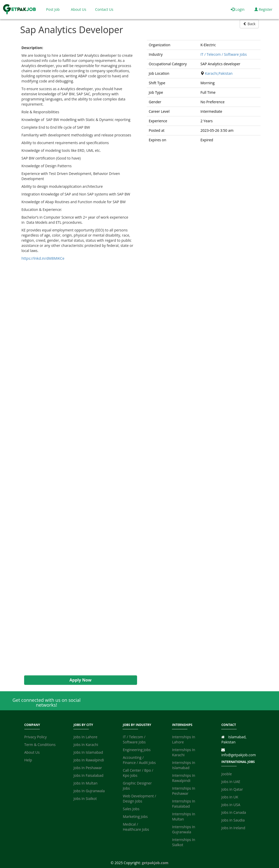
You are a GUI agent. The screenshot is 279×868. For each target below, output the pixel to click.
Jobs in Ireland (233, 828)
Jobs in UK (230, 797)
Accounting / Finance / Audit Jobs (139, 760)
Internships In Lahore (184, 739)
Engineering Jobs (137, 750)
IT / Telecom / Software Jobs (224, 54)
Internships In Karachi (184, 752)
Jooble (227, 774)
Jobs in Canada (234, 812)
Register (263, 9)
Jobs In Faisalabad (88, 775)
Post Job (53, 9)
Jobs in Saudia (233, 820)
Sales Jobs (131, 809)
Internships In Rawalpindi (184, 778)
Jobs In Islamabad (88, 752)
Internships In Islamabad (184, 765)
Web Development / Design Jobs (139, 799)
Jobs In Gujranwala (89, 791)
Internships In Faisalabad (184, 804)
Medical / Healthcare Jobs (136, 827)
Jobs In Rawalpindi (89, 760)
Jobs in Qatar (232, 789)
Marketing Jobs (135, 816)
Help (28, 760)
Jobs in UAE (231, 782)
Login (238, 9)
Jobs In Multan (85, 783)
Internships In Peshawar (184, 791)
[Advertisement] (78, 468)
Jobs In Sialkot (85, 799)
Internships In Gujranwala (184, 829)
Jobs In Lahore (85, 737)
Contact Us (104, 9)
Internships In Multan (184, 816)
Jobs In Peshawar (88, 768)
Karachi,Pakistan (219, 73)
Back (249, 24)
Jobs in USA (231, 805)
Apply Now (80, 680)
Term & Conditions (40, 745)
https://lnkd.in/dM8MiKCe (43, 258)
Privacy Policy (36, 737)
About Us (79, 9)
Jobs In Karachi (86, 745)
